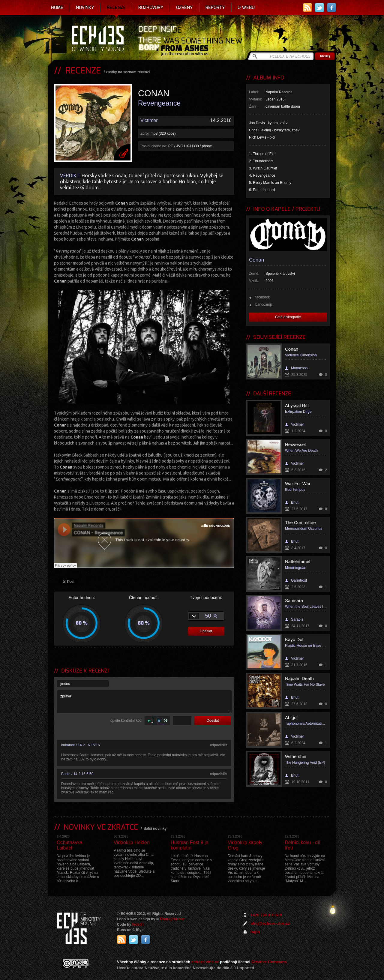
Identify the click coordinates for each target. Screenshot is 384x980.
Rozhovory (151, 7)
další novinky (155, 829)
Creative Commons (269, 962)
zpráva (144, 702)
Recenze (116, 7)
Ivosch (138, 925)
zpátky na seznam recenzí (128, 72)
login (255, 932)
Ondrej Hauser (172, 919)
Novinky (85, 7)
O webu (246, 7)
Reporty (215, 7)
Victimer (149, 120)
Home (57, 7)
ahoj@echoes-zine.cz (270, 923)
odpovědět (218, 745)
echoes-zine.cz (205, 962)
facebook (263, 297)
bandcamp (264, 304)
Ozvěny (184, 7)
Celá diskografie (288, 317)
